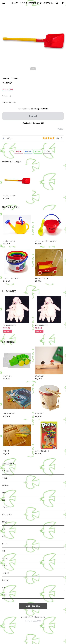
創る (4, 551)
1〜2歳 (5, 478)
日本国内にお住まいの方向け (33, 123)
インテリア (6, 573)
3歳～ (4, 493)
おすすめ (5, 580)
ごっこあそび (7, 507)
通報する (61, 129)
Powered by (33, 621)
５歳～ (4, 500)
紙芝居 (5, 558)
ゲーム (4, 544)
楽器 (4, 529)
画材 (4, 536)
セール (4, 587)
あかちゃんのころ (8, 471)
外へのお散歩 (7, 515)
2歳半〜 (5, 485)
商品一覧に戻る (33, 606)
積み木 (5, 566)
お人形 (4, 522)
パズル (4, 595)
